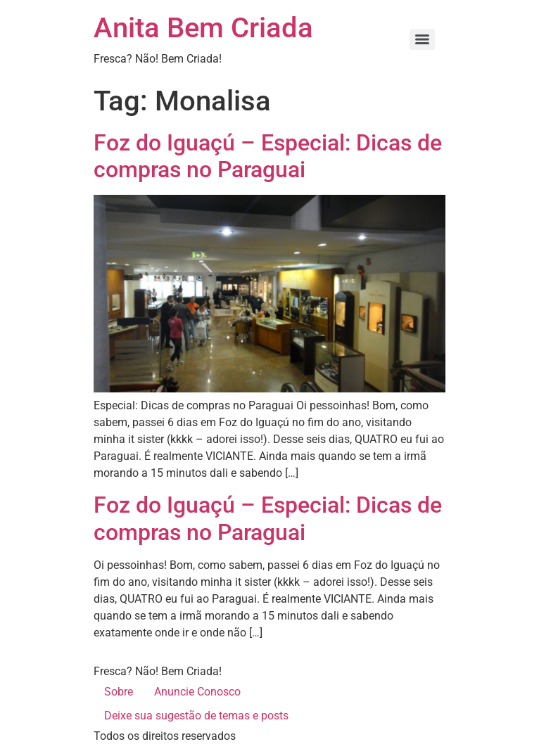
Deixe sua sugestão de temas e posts (196, 716)
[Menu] (422, 39)
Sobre (119, 692)
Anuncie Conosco (197, 692)
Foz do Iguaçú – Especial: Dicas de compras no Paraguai (268, 156)
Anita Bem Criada (203, 28)
